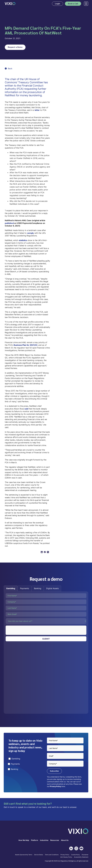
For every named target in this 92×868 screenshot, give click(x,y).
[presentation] (24, 630)
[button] (86, 4)
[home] (10, 4)
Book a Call (73, 4)
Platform (35, 840)
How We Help (24, 840)
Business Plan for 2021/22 (26, 345)
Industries (44, 840)
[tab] (11, 588)
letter (37, 110)
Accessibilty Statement (81, 857)
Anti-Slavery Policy (66, 857)
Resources (55, 840)
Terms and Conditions (52, 855)
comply (30, 233)
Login (57, 4)
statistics (23, 240)
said (26, 409)
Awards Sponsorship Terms (24, 855)
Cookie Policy (75, 855)
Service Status (39, 855)
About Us (65, 840)
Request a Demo (15, 47)
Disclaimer (85, 855)
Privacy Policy (55, 786)
